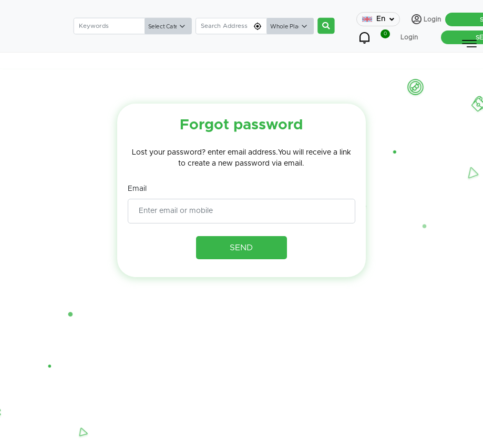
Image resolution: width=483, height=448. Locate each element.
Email (137, 189)
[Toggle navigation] (469, 44)
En (378, 19)
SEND (241, 248)
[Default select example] (168, 26)
